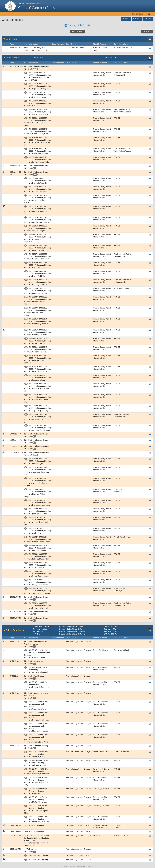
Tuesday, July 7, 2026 (78, 25)
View (137, 19)
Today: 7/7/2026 (77, 32)
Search (148, 19)
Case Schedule (137, 14)
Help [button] (149, 14)
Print (126, 19)
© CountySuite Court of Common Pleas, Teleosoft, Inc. (77, 866)
